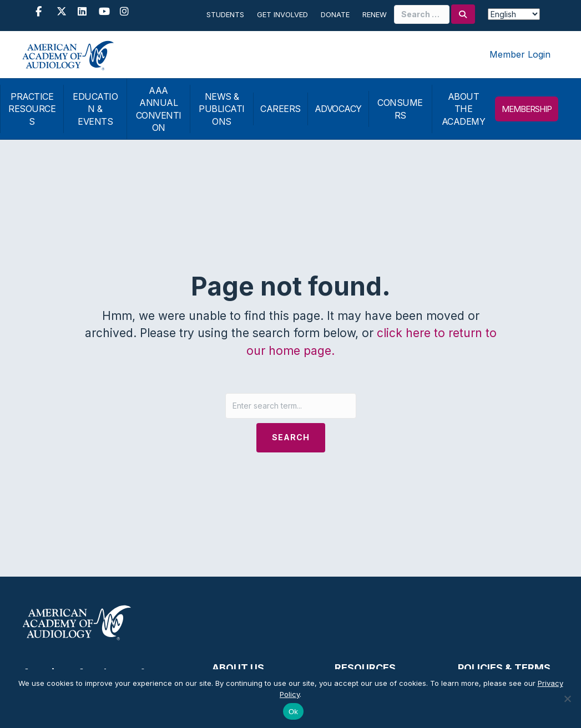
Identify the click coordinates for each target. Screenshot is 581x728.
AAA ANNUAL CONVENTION (159, 109)
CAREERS (281, 109)
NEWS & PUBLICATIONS (222, 109)
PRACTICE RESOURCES (32, 109)
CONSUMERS (400, 109)
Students (225, 14)
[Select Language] (514, 14)
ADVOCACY (338, 109)
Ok (293, 712)
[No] (567, 699)
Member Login (520, 54)
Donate (335, 14)
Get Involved (282, 14)
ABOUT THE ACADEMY (464, 109)
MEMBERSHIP (527, 109)
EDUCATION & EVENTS (95, 109)
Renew (375, 14)
